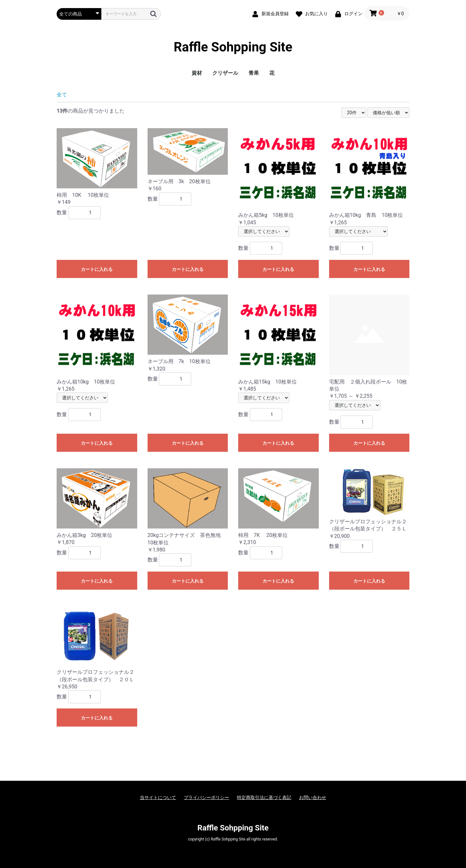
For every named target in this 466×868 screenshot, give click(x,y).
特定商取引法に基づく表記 (264, 797)
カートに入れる (97, 269)
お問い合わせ (313, 797)
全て (62, 95)
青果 (254, 73)
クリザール (225, 73)
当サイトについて (158, 797)
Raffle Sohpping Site (233, 47)
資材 (197, 73)
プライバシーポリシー (206, 797)
